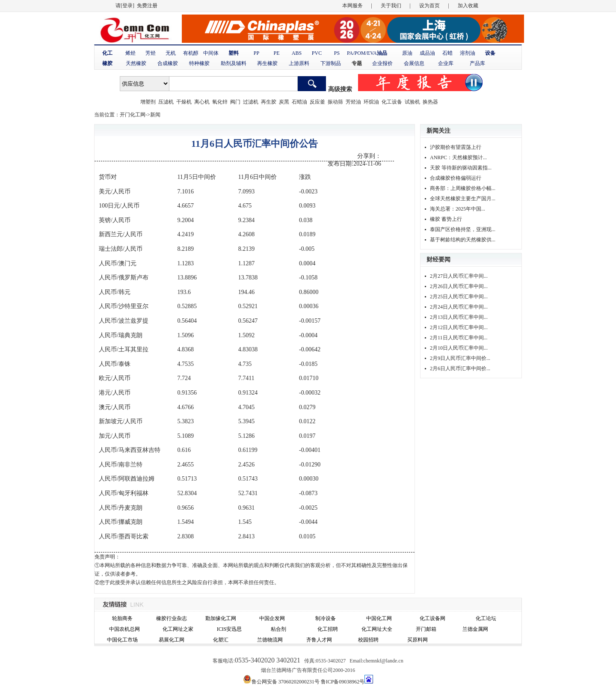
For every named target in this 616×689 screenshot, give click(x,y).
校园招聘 (368, 640)
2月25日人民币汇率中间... (459, 297)
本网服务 (352, 6)
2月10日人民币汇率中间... (459, 348)
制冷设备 (326, 618)
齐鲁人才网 (319, 640)
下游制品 (331, 63)
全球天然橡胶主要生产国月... (463, 199)
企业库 (446, 63)
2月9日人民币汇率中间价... (460, 358)
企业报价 (382, 63)
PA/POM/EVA (362, 53)
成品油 (427, 53)
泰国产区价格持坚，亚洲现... (463, 229)
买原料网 (418, 640)
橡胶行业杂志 (172, 618)
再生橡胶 (267, 63)
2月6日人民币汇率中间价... (460, 368)
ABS (297, 53)
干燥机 (184, 102)
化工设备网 (432, 618)
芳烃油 (353, 102)
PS (337, 53)
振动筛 (335, 102)
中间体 (211, 53)
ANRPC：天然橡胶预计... (458, 157)
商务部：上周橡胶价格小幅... (463, 188)
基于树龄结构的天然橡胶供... (463, 240)
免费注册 (147, 6)
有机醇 (191, 53)
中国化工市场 (122, 640)
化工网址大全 (377, 629)
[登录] (127, 6)
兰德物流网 (270, 640)
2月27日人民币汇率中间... (459, 276)
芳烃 (151, 53)
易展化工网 (172, 640)
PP (256, 53)
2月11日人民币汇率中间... (459, 338)
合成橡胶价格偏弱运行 (456, 178)
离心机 (202, 102)
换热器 (430, 102)
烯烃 (130, 53)
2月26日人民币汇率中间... (459, 286)
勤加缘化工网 (221, 618)
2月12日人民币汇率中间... (459, 327)
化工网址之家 (178, 629)
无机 (171, 53)
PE (276, 53)
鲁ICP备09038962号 (343, 682)
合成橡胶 (168, 63)
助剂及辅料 (234, 63)
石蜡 (447, 53)
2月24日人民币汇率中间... (459, 307)
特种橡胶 (199, 63)
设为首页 (429, 6)
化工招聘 (328, 629)
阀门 (235, 102)
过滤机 (251, 102)
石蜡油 (299, 102)
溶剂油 (468, 53)
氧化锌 (220, 102)
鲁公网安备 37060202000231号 (286, 682)
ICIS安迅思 (230, 629)
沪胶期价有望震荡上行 (456, 147)
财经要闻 (438, 260)
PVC (317, 53)
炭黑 (284, 102)
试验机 (412, 102)
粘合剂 (278, 629)
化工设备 (392, 102)
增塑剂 (148, 102)
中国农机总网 (124, 629)
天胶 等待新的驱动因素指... (461, 168)
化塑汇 (221, 640)
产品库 (477, 63)
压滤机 (166, 102)
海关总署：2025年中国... (458, 209)
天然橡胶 (136, 63)
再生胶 (269, 102)
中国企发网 (272, 618)
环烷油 (371, 102)
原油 (407, 53)
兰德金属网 (475, 629)
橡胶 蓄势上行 (446, 219)
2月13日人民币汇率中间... (459, 317)
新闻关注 (438, 131)
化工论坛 (486, 618)
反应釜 (317, 102)
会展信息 (414, 63)
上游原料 (299, 63)
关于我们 (391, 6)
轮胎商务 (122, 618)
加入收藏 (468, 6)
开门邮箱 (426, 629)
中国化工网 (379, 618)
